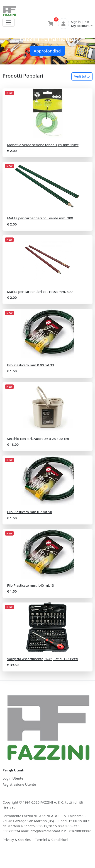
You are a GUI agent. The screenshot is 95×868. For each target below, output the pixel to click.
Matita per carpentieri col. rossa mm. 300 (40, 292)
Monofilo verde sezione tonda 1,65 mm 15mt (43, 145)
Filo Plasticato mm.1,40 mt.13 (30, 585)
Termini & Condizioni (52, 840)
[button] (7, 51)
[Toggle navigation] (9, 22)
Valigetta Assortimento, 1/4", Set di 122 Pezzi (43, 659)
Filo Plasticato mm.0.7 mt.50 (29, 512)
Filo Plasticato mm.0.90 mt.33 (30, 365)
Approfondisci (47, 51)
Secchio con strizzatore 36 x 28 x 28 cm (38, 439)
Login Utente (13, 778)
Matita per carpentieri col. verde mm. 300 (40, 218)
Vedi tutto (82, 76)
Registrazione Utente (19, 784)
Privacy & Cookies (17, 840)
